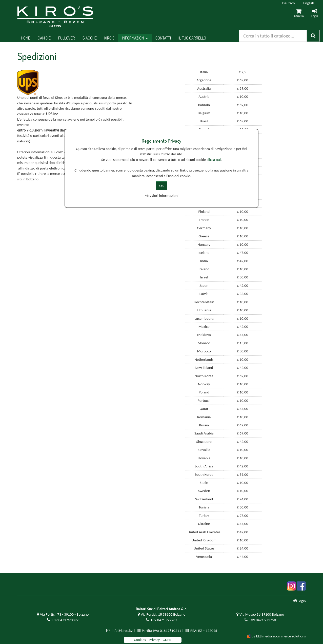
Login (300, 601)
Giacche (90, 38)
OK (161, 186)
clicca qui (214, 160)
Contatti (163, 38)
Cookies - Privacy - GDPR (153, 640)
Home (26, 38)
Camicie (44, 38)
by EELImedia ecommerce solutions (279, 636)
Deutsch (289, 3)
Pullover (67, 38)
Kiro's (109, 38)
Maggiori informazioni (161, 196)
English (309, 3)
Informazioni (135, 38)
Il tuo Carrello (192, 38)
